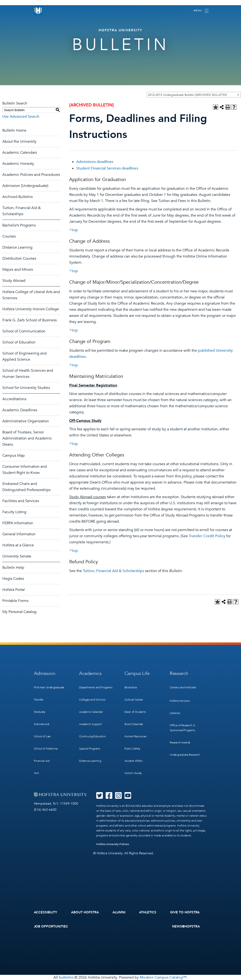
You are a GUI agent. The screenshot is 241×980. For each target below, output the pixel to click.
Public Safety (133, 749)
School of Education (19, 342)
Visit (36, 773)
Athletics (148, 912)
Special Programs (90, 749)
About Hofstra (85, 912)
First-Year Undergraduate (49, 687)
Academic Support (90, 724)
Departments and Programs (96, 687)
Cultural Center (134, 700)
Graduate (40, 712)
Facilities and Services (21, 501)
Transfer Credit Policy (207, 536)
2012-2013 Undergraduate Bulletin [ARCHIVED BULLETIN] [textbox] (187, 95)
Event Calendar (134, 724)
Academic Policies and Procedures (31, 175)
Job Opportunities (51, 926)
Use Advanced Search (21, 117)
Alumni (119, 912)
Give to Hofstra (185, 912)
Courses (9, 236)
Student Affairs (134, 761)
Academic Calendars (20, 153)
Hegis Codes (13, 579)
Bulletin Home (14, 130)
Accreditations (14, 399)
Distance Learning (17, 247)
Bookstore (131, 687)
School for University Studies (26, 388)
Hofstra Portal (14, 590)
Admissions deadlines (95, 162)
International (42, 724)
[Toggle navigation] (201, 11)
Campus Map (14, 456)
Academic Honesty (18, 164)
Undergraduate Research (185, 755)
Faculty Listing (14, 512)
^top (74, 230)
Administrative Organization (26, 421)
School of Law (42, 736)
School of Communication (24, 331)
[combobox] (194, 95)
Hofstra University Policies (113, 844)
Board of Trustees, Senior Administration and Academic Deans (27, 438)
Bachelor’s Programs (19, 225)
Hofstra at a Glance (18, 545)
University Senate (17, 556)
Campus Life (137, 673)
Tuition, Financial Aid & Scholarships (113, 571)
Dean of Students (135, 712)
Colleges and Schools (92, 700)
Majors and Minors (18, 270)
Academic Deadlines (20, 410)
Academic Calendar (91, 712)
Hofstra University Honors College (31, 309)
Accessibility (46, 912)
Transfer (39, 700)
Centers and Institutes (183, 687)
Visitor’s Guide (133, 773)
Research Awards (180, 742)
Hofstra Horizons (180, 701)
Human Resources (136, 736)
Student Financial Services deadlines (107, 168)
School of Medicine (46, 749)
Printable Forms (15, 601)
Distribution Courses (19, 258)
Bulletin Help (13, 568)
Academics (90, 673)
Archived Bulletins (18, 197)
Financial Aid (42, 761)
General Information (19, 534)
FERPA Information (18, 523)
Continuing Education (92, 736)
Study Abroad (14, 281)
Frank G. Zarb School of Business (30, 320)
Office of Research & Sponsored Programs (182, 728)
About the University (19, 141)
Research (179, 673)
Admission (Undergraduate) (25, 186)
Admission (45, 673)
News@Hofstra (186, 926)
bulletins (66, 977)
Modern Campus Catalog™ (163, 977)
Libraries (175, 713)
